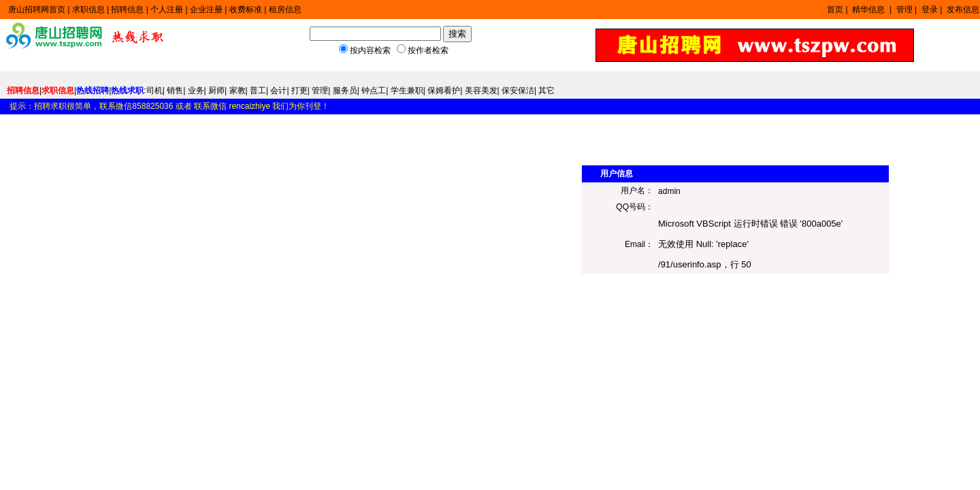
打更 (299, 91)
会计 (278, 91)
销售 (175, 91)
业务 (196, 91)
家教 (238, 91)
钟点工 (374, 91)
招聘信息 (127, 10)
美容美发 (481, 91)
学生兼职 (407, 91)
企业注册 (206, 10)
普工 (258, 91)
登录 (930, 10)
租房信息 (285, 10)
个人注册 (167, 10)
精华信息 (869, 10)
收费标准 (246, 10)
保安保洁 (518, 91)
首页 (835, 10)
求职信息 (88, 10)
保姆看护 (444, 91)
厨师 (216, 91)
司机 (154, 91)
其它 (546, 91)
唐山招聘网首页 (37, 10)
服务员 (345, 91)
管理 (904, 10)
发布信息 (963, 10)
